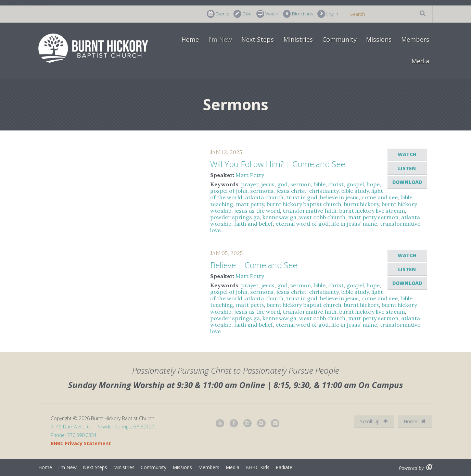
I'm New (220, 39)
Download (407, 182)
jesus (268, 184)
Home (190, 39)
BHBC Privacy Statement (81, 443)
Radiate (284, 467)
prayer (250, 184)
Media (420, 61)
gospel (355, 184)
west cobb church (322, 217)
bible (320, 184)
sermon (301, 184)
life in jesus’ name (354, 224)
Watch (267, 14)
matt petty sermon (373, 217)
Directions (298, 14)
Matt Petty (250, 175)
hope (373, 184)
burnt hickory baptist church (304, 204)
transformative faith (310, 211)
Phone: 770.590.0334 (74, 435)
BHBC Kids (257, 467)
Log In (328, 14)
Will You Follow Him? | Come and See (278, 164)
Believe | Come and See (254, 265)
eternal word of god (302, 224)
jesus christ (291, 191)
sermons (262, 191)
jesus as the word (257, 211)
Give (243, 14)
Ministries (298, 39)
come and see (380, 197)
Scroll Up (374, 421)
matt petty (250, 204)
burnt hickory (361, 204)
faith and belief (253, 224)
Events (218, 14)
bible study (355, 191)
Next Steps (258, 39)
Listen (407, 168)
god (282, 184)
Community (340, 39)
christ (336, 184)
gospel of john (229, 191)
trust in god (302, 197)
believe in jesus (339, 197)
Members (415, 39)
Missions (379, 39)
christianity (324, 191)
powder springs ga (235, 217)
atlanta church (264, 197)
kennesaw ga (279, 217)
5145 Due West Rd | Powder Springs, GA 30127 (103, 427)
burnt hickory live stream (372, 211)
